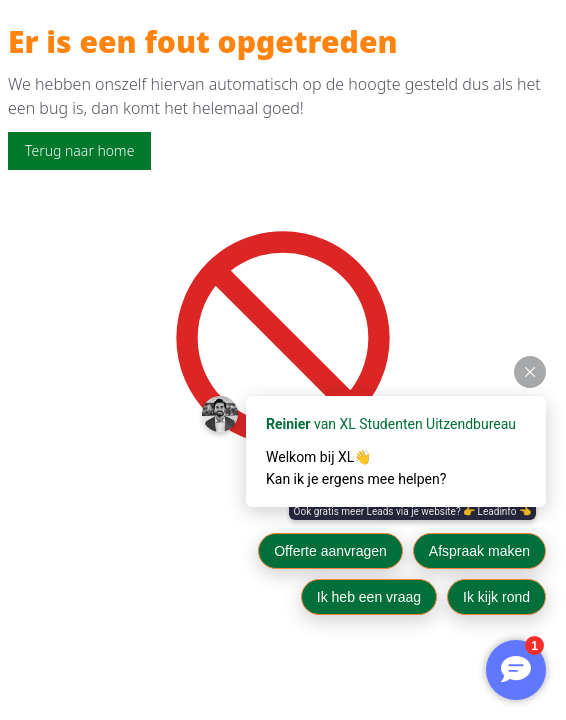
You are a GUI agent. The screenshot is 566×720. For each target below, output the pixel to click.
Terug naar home (79, 150)
